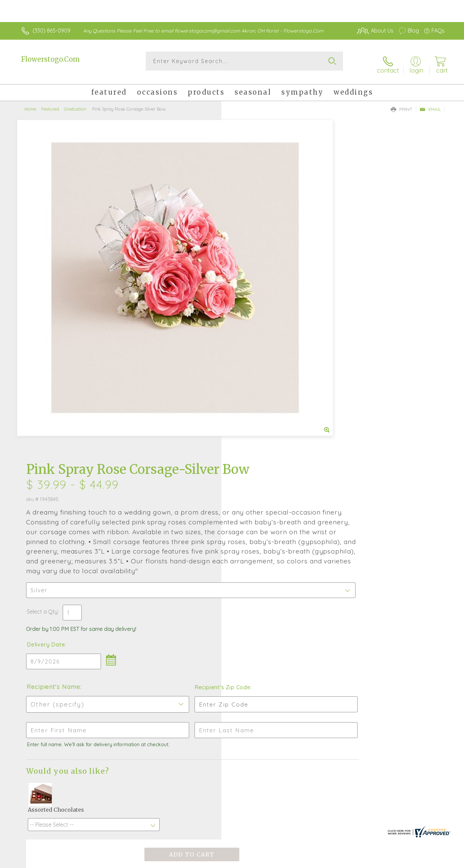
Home (30, 103)
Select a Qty (248, 315)
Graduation (75, 103)
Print (402, 104)
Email (430, 104)
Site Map (427, 861)
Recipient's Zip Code (366, 391)
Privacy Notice (392, 861)
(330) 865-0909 (52, 31)
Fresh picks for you (186, 639)
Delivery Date (252, 348)
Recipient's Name (259, 390)
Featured (50, 103)
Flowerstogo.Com (51, 59)
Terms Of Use (352, 861)
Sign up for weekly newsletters (297, 637)
